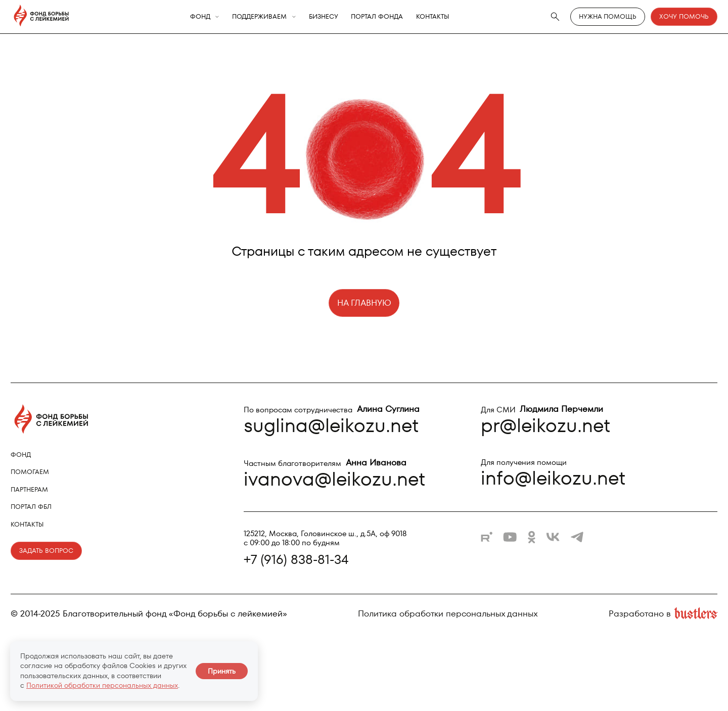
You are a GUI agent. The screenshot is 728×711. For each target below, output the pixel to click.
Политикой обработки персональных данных (102, 685)
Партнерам (29, 489)
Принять (222, 671)
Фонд (200, 17)
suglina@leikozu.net (331, 425)
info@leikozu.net (553, 478)
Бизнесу (324, 17)
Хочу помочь (684, 16)
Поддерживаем (259, 17)
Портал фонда (377, 17)
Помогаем (30, 472)
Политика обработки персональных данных (448, 614)
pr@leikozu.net (545, 425)
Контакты (433, 17)
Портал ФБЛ (31, 507)
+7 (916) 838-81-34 (296, 560)
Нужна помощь (608, 16)
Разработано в (663, 614)
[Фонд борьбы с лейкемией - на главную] (41, 17)
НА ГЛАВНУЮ (364, 303)
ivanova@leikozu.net (334, 479)
